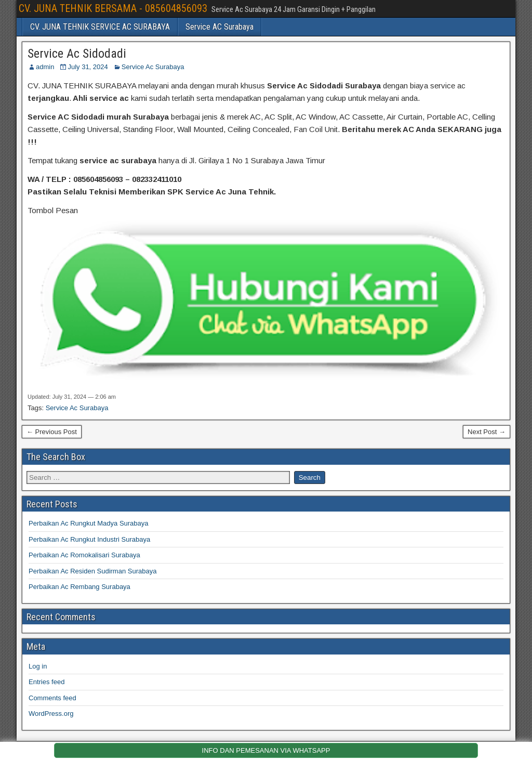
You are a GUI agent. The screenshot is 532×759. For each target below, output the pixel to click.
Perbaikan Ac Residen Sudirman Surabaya (92, 571)
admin (45, 67)
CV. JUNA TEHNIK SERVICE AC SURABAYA (100, 27)
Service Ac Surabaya (153, 67)
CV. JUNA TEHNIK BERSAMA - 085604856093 (113, 8)
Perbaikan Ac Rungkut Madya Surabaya (89, 523)
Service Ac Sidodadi (77, 54)
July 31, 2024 (88, 67)
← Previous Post (52, 432)
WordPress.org (51, 714)
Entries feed (46, 682)
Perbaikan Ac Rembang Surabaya (79, 587)
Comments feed (52, 698)
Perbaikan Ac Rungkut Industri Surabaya (89, 539)
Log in (38, 666)
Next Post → (487, 432)
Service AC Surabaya (220, 27)
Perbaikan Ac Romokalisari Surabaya (84, 555)
